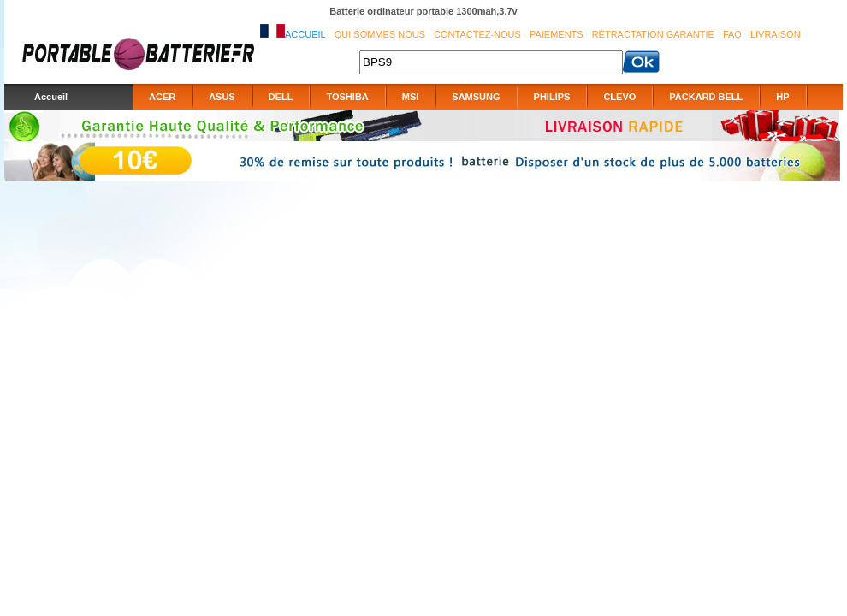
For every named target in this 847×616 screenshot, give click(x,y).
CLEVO (619, 97)
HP (782, 97)
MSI (411, 97)
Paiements (557, 34)
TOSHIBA (347, 97)
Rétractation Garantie (653, 34)
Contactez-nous (477, 34)
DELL (281, 97)
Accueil (305, 34)
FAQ (732, 34)
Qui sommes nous (380, 34)
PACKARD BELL (706, 97)
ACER (162, 97)
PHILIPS (552, 97)
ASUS (222, 97)
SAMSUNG (476, 97)
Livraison (776, 34)
